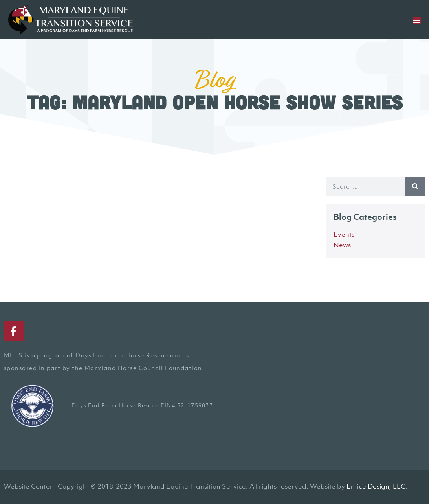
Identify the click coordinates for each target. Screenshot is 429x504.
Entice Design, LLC (376, 486)
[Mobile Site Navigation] (417, 20)
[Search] (415, 186)
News (342, 245)
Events (344, 234)
